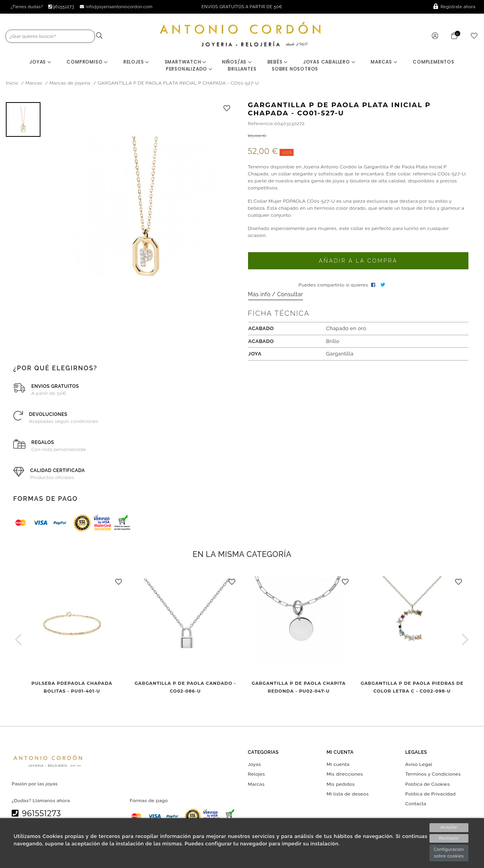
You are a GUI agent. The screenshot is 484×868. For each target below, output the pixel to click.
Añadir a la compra (358, 261)
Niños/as (237, 62)
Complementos (434, 62)
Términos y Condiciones (433, 774)
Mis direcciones (345, 774)
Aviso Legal (419, 764)
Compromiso (87, 62)
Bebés (278, 62)
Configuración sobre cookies (449, 853)
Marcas (384, 62)
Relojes (136, 62)
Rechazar (449, 838)
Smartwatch (186, 62)
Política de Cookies (428, 784)
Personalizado (189, 69)
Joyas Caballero (329, 62)
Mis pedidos (341, 784)
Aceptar (449, 827)
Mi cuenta (338, 764)
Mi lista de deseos (348, 794)
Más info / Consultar (276, 294)
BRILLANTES (242, 69)
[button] (18, 639)
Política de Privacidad (431, 794)
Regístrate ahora (454, 7)
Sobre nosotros (295, 69)
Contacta (416, 804)
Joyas (40, 62)
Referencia (260, 124)
